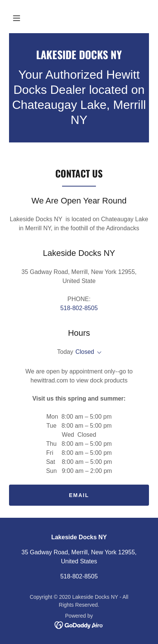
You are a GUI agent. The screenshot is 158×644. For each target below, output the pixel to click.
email (79, 495)
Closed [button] (85, 352)
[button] (17, 18)
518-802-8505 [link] (79, 308)
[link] (79, 55)
